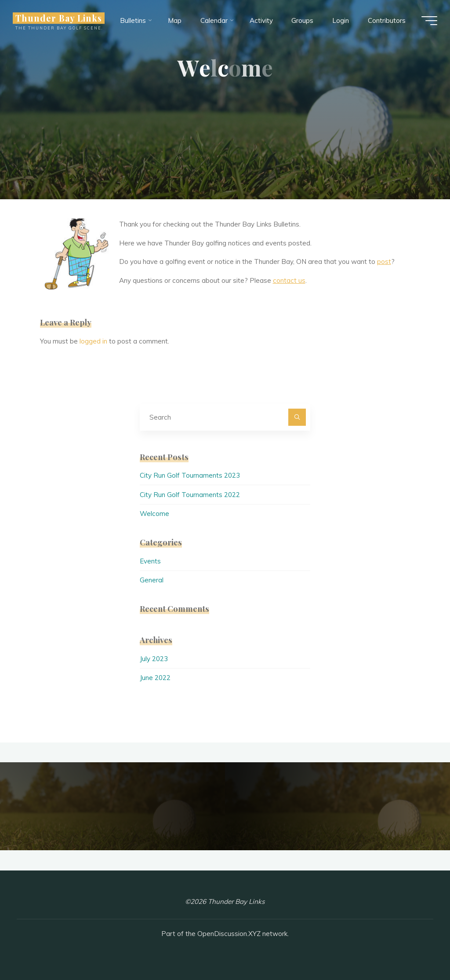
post (384, 261)
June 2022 (155, 678)
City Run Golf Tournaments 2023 (190, 475)
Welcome (154, 514)
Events (150, 561)
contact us (289, 280)
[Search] (297, 417)
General (152, 580)
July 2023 (154, 659)
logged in (93, 341)
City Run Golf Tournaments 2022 (190, 495)
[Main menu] (429, 21)
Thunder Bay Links (59, 18)
